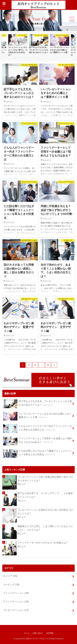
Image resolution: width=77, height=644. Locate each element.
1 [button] (15, 58)
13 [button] (53, 58)
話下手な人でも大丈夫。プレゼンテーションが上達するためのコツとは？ (37, 404)
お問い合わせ (38, 633)
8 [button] (37, 58)
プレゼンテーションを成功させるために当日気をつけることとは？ (45, 511)
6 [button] (31, 58)
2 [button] (18, 58)
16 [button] (62, 58)
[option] (18, 45)
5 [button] (27, 58)
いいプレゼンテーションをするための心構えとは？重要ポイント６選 (37, 416)
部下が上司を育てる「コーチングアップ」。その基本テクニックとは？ (45, 495)
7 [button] (34, 58)
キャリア (10, 576)
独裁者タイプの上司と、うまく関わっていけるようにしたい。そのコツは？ (45, 528)
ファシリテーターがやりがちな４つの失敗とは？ (43, 543)
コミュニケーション (16, 593)
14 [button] (56, 58)
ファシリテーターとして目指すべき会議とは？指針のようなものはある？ (37, 441)
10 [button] (43, 58)
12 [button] (50, 58)
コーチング (11, 584)
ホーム (27, 633)
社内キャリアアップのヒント (37, 639)
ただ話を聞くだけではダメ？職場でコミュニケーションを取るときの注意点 (37, 453)
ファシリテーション (16, 601)
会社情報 (50, 633)
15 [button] (59, 58)
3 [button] (21, 58)
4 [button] (24, 58)
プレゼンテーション (16, 610)
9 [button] (40, 58)
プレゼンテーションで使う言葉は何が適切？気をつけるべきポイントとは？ (45, 479)
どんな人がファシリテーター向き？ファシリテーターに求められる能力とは (37, 429)
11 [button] (46, 58)
